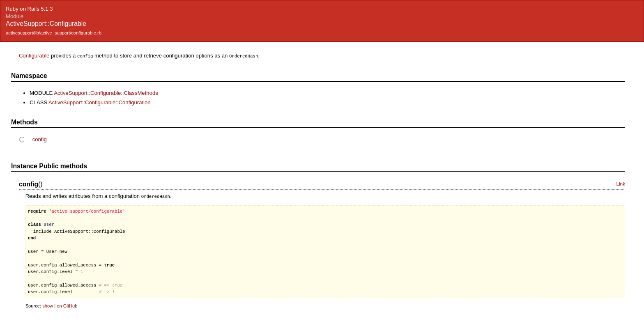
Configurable (34, 56)
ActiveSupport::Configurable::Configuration (100, 102)
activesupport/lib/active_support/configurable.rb (54, 33)
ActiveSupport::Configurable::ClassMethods (106, 93)
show (48, 305)
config (40, 139)
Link (621, 184)
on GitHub (67, 305)
